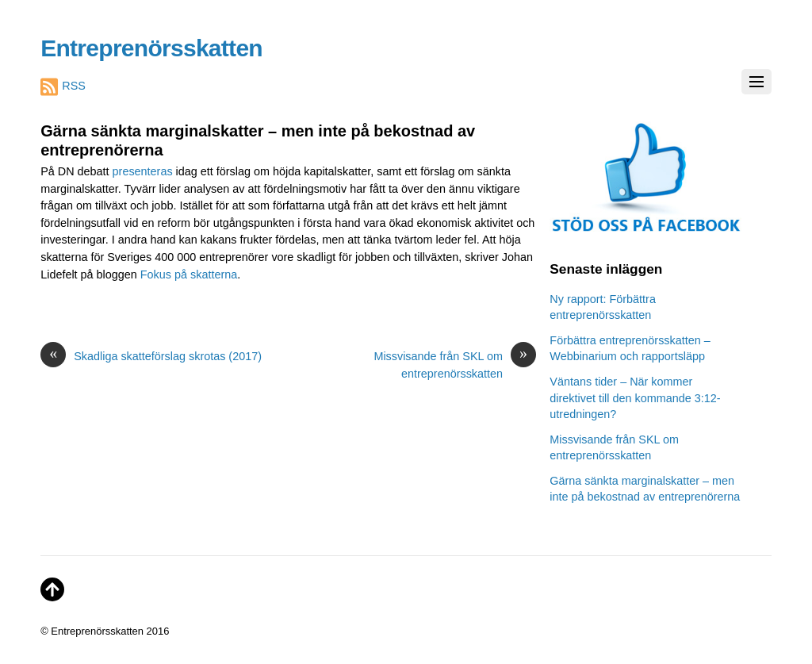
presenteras (144, 171)
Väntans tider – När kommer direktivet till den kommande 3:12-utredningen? (635, 397)
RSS (63, 87)
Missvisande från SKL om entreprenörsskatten (455, 364)
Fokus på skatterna (189, 274)
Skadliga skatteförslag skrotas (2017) (151, 357)
